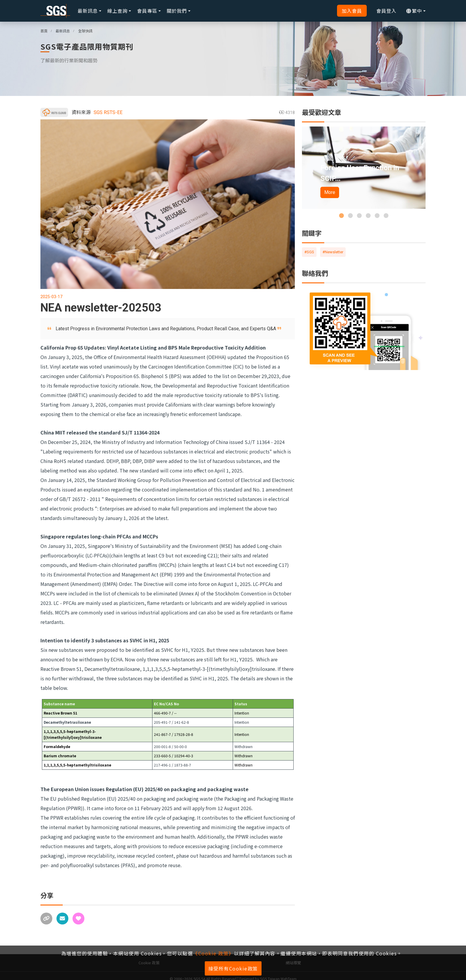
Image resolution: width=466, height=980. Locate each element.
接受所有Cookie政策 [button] (233, 968)
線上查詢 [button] (117, 11)
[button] (341, 216)
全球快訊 (85, 31)
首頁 (44, 31)
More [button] (330, 192)
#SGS (309, 252)
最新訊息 (63, 31)
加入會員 (352, 11)
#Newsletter (333, 252)
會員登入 (386, 11)
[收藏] (78, 916)
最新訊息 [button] (88, 11)
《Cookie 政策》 (213, 953)
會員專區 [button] (147, 11)
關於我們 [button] (177, 11)
